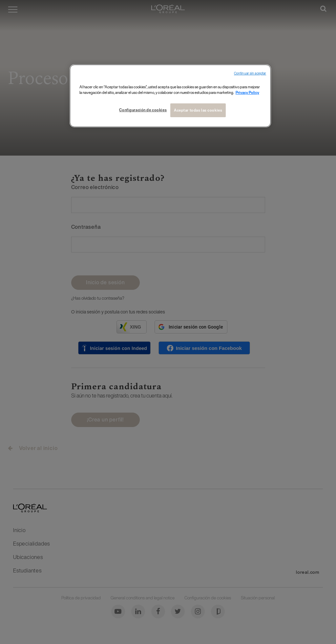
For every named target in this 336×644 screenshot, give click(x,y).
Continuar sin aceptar (250, 73)
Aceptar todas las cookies (198, 110)
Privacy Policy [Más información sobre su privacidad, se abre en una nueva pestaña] (247, 92)
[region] (170, 96)
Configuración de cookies (143, 110)
